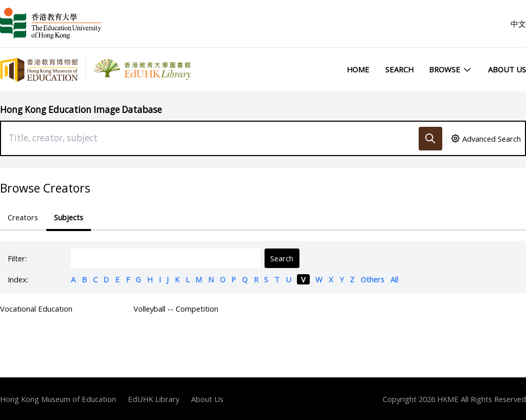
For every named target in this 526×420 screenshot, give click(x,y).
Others (372, 279)
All (394, 279)
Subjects (69, 217)
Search (399, 69)
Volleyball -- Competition (176, 309)
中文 (518, 24)
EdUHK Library (154, 399)
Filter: (17, 258)
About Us (507, 69)
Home (358, 69)
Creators (23, 217)
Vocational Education (36, 309)
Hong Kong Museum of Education (58, 399)
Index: (18, 279)
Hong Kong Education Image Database (81, 110)
